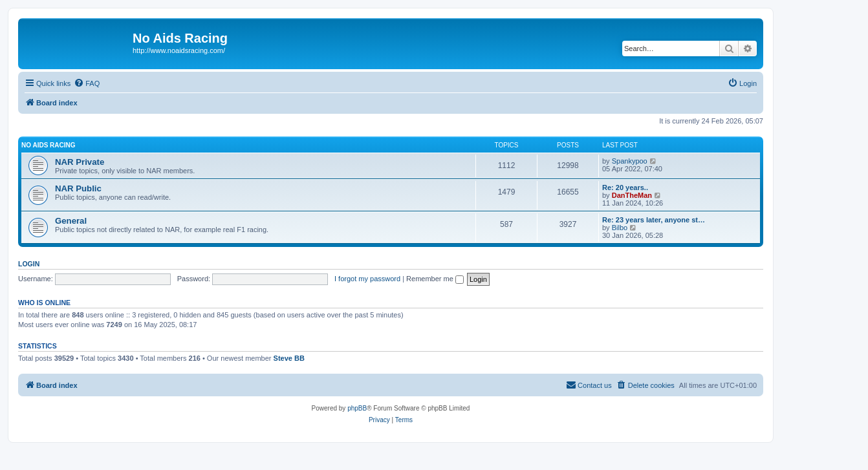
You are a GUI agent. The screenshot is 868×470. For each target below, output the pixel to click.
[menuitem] (87, 83)
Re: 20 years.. (625, 187)
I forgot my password (367, 279)
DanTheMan (632, 195)
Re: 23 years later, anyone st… (654, 220)
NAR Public (78, 188)
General (71, 221)
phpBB (357, 408)
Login (29, 264)
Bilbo (620, 228)
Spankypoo (630, 161)
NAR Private (80, 162)
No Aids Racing (49, 145)
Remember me (435, 279)
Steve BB (289, 358)
